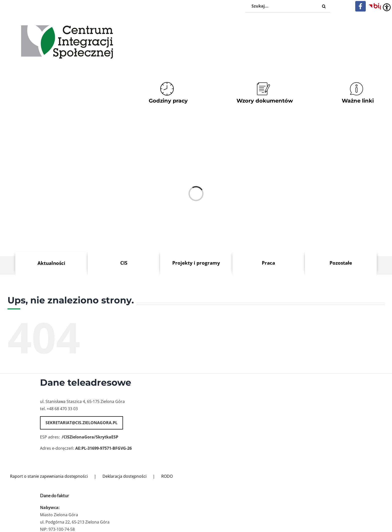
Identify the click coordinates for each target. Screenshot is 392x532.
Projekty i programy (196, 263)
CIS (124, 263)
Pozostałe (341, 263)
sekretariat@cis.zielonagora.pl (81, 423)
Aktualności (51, 263)
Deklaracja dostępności (124, 476)
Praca (268, 263)
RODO (167, 476)
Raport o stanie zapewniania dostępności (49, 476)
